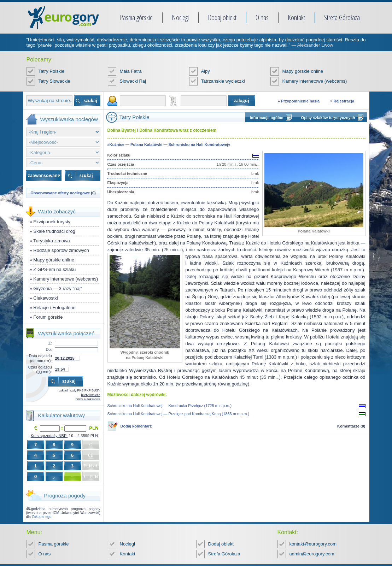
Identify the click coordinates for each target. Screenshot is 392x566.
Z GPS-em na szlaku (54, 269)
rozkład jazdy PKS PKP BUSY (79, 390)
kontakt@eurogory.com (313, 544)
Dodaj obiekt (222, 17)
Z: (50, 343)
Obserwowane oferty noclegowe (60, 193)
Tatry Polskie (52, 71)
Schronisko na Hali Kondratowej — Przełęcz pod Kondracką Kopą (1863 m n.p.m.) (179, 414)
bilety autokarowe (88, 399)
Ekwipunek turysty (52, 222)
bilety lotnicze (90, 395)
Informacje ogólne (267, 118)
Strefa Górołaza (342, 17)
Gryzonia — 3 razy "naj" (58, 288)
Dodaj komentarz (136, 426)
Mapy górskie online (303, 71)
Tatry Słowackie (54, 81)
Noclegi (180, 17)
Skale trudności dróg (54, 231)
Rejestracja (344, 101)
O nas (262, 17)
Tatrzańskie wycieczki (223, 81)
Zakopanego (42, 517)
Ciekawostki (45, 298)
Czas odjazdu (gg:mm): (40, 369)
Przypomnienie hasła (300, 101)
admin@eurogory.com (312, 554)
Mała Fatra (131, 71)
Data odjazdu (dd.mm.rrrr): (40, 358)
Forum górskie (48, 317)
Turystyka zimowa (52, 241)
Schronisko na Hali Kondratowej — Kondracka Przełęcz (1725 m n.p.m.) (170, 406)
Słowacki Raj (133, 81)
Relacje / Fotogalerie (54, 308)
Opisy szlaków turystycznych (328, 118)
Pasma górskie (136, 17)
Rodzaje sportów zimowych (61, 250)
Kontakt (296, 17)
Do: (49, 349)
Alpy (206, 71)
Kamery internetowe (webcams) (315, 81)
